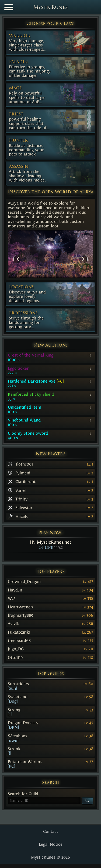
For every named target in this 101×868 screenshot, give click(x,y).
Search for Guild (23, 794)
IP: (51, 542)
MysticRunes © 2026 (50, 857)
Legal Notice (51, 844)
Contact (51, 831)
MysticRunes (50, 8)
